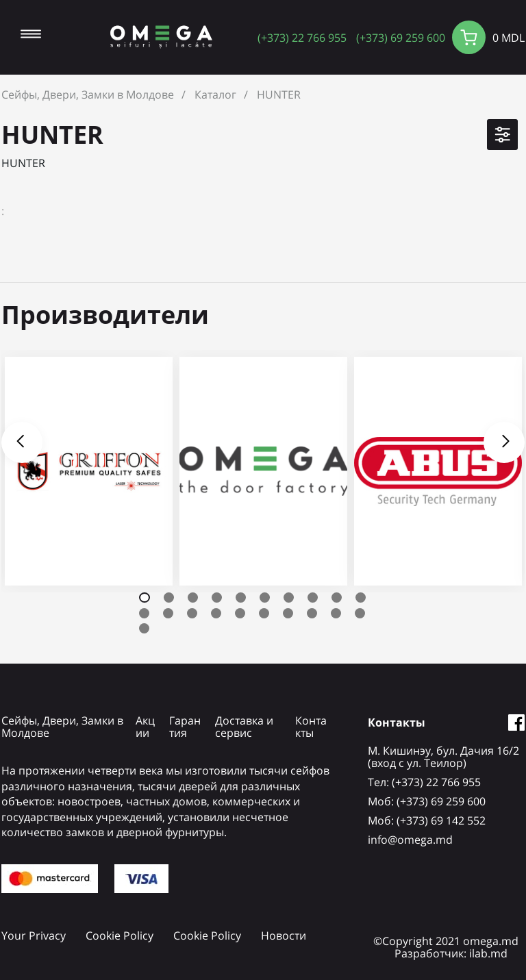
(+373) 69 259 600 (401, 37)
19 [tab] (336, 613)
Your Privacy (34, 935)
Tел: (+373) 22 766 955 (424, 782)
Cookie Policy (120, 935)
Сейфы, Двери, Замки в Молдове (88, 95)
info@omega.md (410, 840)
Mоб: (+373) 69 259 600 (427, 801)
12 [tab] (168, 613)
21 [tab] (144, 628)
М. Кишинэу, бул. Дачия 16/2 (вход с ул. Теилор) (443, 757)
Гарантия (185, 727)
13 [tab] (192, 613)
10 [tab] (361, 598)
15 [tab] (240, 613)
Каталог (215, 95)
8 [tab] (313, 598)
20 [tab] (360, 613)
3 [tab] (193, 598)
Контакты (311, 727)
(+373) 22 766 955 (302, 37)
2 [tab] (169, 598)
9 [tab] (337, 598)
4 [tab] (217, 598)
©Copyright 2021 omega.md (446, 941)
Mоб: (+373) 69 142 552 (427, 820)
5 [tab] (241, 598)
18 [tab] (312, 613)
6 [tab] (265, 598)
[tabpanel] (89, 471)
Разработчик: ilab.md (451, 953)
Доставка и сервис (244, 727)
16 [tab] (264, 613)
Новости (284, 935)
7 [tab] (289, 598)
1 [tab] (145, 598)
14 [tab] (216, 613)
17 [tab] (288, 613)
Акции (145, 727)
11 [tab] (144, 613)
